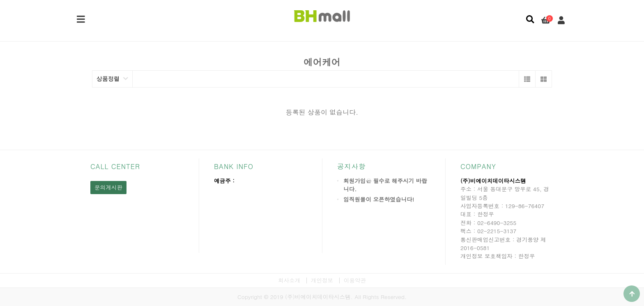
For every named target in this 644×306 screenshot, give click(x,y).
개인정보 (322, 280)
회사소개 (289, 280)
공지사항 (351, 166)
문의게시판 (108, 187)
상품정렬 (112, 79)
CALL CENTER (115, 166)
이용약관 (355, 280)
